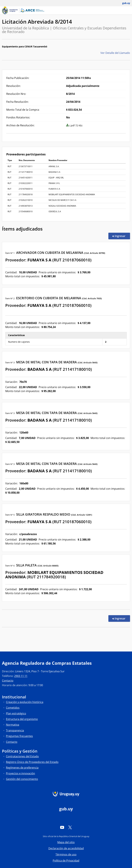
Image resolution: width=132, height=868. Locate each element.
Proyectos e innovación (20, 773)
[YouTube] (62, 827)
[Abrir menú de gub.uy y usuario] (124, 3)
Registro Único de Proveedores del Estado (32, 762)
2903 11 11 (21, 676)
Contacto (8, 681)
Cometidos (13, 708)
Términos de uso (66, 854)
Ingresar (121, 236)
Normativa (13, 725)
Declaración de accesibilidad (66, 848)
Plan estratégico (16, 713)
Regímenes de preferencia (22, 768)
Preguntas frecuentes (19, 736)
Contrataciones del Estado (22, 756)
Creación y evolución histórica (25, 702)
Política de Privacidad (66, 861)
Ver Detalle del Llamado (115, 53)
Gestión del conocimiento (22, 779)
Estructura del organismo (22, 719)
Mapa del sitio (66, 842)
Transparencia (15, 730)
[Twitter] (70, 827)
